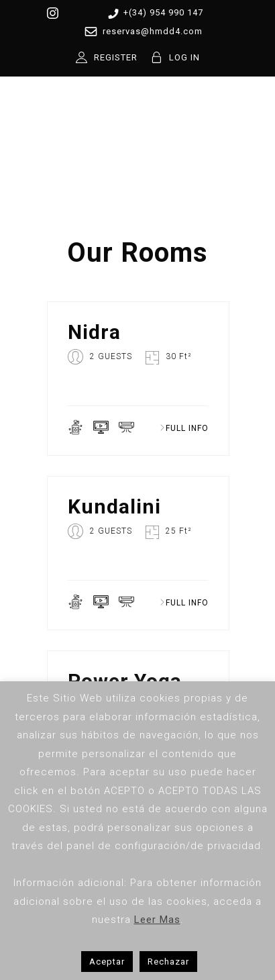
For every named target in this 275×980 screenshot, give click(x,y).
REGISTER (116, 57)
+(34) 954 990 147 (153, 13)
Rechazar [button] (168, 962)
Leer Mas (157, 920)
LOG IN (184, 57)
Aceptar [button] (107, 962)
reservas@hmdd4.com (141, 32)
